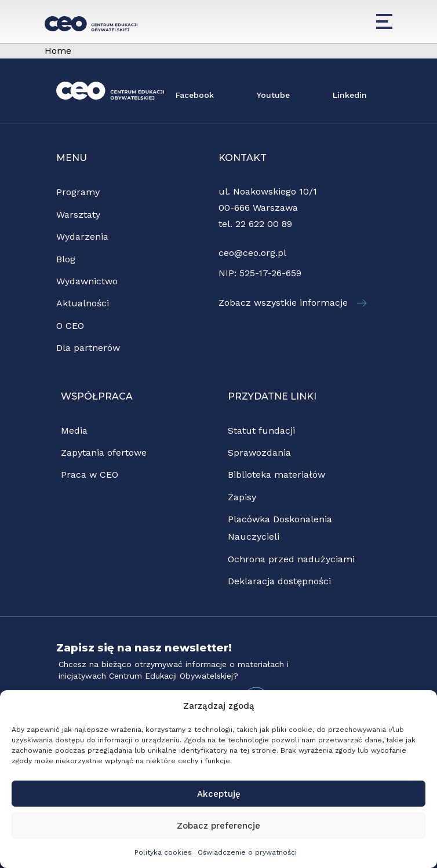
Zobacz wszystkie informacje (293, 303)
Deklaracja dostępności (279, 581)
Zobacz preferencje (218, 826)
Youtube (273, 95)
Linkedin (350, 95)
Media (74, 431)
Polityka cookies (163, 852)
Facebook (195, 95)
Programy (78, 192)
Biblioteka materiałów (276, 475)
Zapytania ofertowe (104, 453)
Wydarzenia (82, 237)
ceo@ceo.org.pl (252, 253)
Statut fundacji (261, 431)
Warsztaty (78, 215)
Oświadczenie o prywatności (247, 852)
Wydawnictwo (87, 281)
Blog (66, 259)
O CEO (70, 326)
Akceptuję (219, 794)
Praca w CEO (90, 475)
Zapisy (242, 497)
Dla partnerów (88, 348)
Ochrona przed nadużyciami (291, 559)
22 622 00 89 (264, 224)
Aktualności (83, 303)
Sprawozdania (259, 453)
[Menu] (384, 21)
